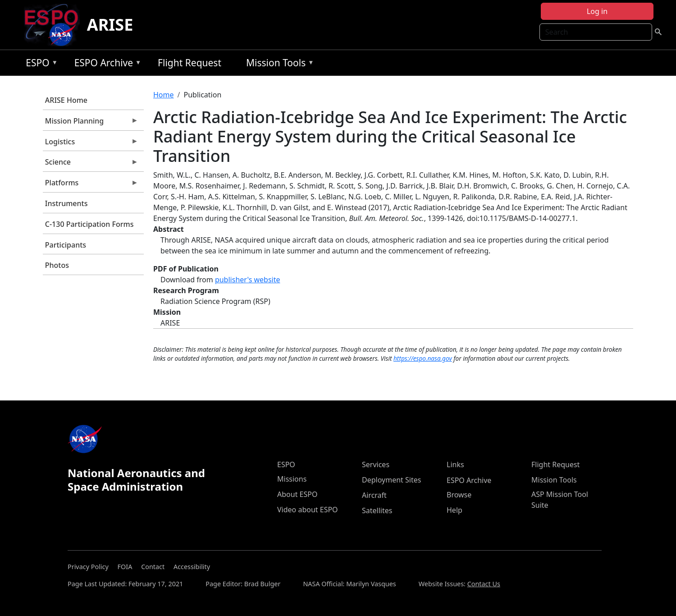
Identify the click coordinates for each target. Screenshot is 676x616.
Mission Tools (278, 64)
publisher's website (248, 280)
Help (454, 510)
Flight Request (190, 63)
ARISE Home (66, 100)
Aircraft (374, 495)
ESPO (39, 64)
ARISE (110, 25)
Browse (459, 495)
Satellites (377, 510)
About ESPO (297, 494)
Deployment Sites (391, 480)
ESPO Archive (106, 64)
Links (455, 464)
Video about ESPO (308, 510)
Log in (597, 11)
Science (91, 164)
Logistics (91, 144)
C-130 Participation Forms (89, 224)
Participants (66, 245)
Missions (292, 479)
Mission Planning (91, 123)
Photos (57, 265)
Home (164, 95)
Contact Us (484, 584)
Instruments (66, 203)
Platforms (91, 185)
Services (376, 464)
